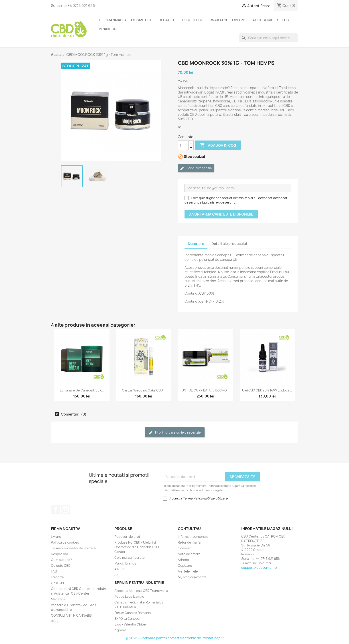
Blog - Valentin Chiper (131, 624)
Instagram (66, 509)
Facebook (56, 509)
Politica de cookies (65, 542)
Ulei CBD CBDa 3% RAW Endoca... (267, 390)
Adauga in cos (218, 145)
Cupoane (185, 566)
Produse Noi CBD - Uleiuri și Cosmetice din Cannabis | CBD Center (137, 547)
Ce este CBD (61, 566)
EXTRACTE (167, 20)
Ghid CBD (58, 583)
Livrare (56, 537)
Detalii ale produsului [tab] (229, 244)
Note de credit (189, 554)
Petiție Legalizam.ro (129, 596)
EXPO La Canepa (127, 619)
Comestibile (194, 20)
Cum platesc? (61, 560)
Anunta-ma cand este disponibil (221, 214)
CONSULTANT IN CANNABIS (71, 615)
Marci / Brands (125, 563)
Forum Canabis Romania (133, 613)
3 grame (121, 630)
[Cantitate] (183, 145)
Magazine (58, 599)
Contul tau (189, 529)
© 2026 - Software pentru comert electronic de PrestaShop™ (175, 638)
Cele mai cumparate (130, 557)
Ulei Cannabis (112, 20)
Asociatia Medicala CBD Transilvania (141, 591)
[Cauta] (269, 38)
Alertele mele (188, 571)
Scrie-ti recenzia (196, 168)
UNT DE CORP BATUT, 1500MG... (205, 390)
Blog (54, 621)
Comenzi (185, 548)
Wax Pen (219, 20)
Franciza (57, 577)
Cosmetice (142, 20)
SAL (117, 575)
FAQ (54, 571)
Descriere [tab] (196, 244)
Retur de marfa (189, 542)
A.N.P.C (120, 569)
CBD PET (240, 20)
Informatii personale (193, 537)
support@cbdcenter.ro (259, 568)
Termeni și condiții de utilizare (73, 548)
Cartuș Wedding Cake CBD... (144, 390)
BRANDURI (108, 29)
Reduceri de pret (127, 537)
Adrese (183, 560)
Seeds (283, 20)
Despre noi (59, 554)
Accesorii (262, 20)
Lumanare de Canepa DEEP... (82, 390)
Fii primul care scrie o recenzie (175, 433)
